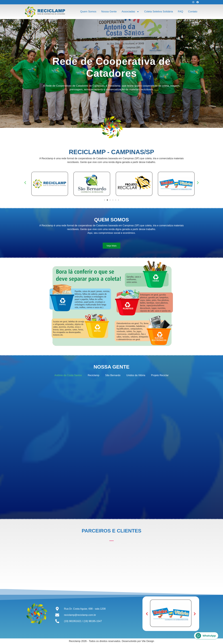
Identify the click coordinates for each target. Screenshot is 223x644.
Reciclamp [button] (94, 375)
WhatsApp (206, 636)
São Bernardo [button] (113, 375)
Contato (193, 12)
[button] (25, 183)
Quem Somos (88, 12)
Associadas (130, 12)
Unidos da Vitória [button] (136, 375)
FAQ (180, 12)
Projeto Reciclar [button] (160, 375)
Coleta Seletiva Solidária (159, 12)
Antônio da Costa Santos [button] (68, 375)
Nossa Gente (109, 12)
